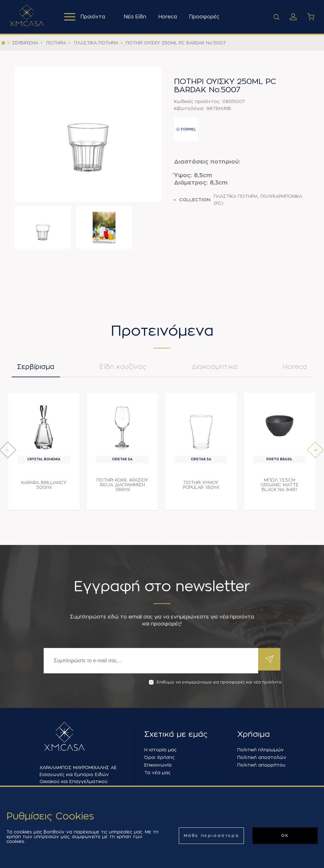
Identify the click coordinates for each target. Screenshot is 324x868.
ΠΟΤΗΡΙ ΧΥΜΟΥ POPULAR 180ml (201, 488)
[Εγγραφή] (149, 661)
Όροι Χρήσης (159, 757)
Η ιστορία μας (160, 750)
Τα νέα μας (157, 773)
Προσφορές (206, 17)
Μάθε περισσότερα (212, 836)
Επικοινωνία (158, 765)
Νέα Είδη (137, 17)
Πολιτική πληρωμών (261, 750)
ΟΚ (285, 836)
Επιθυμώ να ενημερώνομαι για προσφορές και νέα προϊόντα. (215, 682)
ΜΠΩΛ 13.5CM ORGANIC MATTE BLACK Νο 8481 (280, 488)
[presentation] (8, 453)
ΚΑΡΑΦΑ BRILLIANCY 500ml (44, 488)
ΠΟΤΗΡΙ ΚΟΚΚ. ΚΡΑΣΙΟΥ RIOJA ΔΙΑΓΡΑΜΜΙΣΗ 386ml (122, 488)
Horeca (169, 17)
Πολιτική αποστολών (262, 757)
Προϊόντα (86, 17)
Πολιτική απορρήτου (261, 765)
